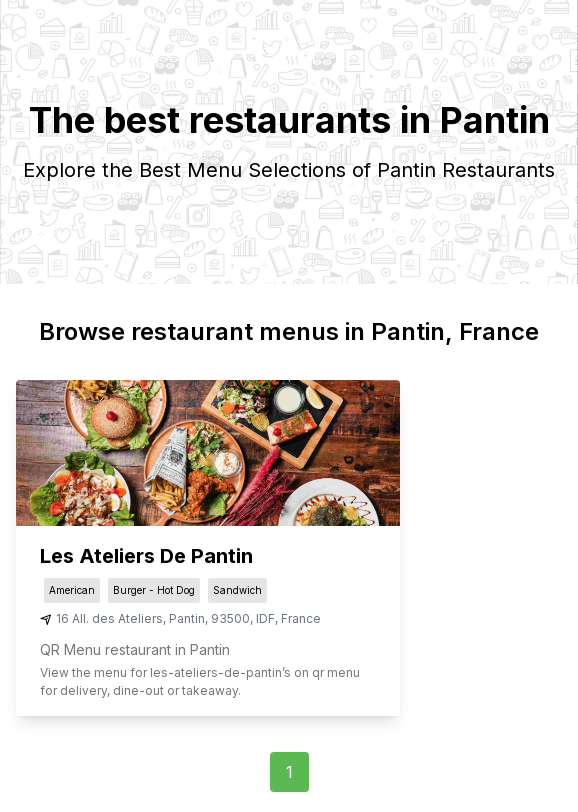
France (301, 618)
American (72, 590)
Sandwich (237, 590)
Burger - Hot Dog (154, 590)
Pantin (187, 618)
